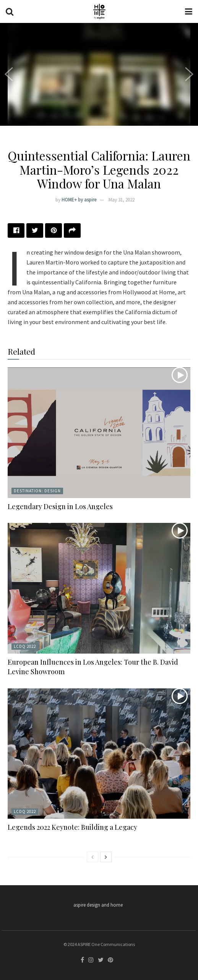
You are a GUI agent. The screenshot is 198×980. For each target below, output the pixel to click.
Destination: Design (37, 491)
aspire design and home (98, 905)
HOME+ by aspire (79, 200)
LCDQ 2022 (25, 646)
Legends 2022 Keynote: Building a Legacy (72, 827)
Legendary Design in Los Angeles (60, 506)
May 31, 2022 (122, 200)
